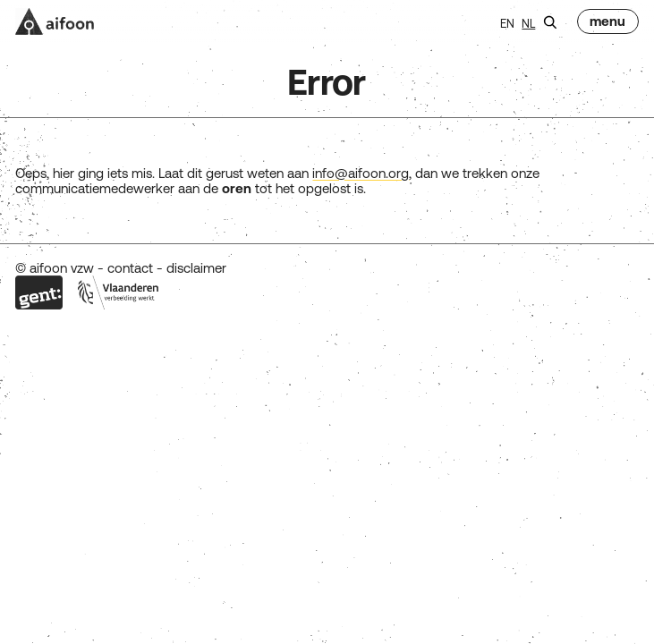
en (507, 24)
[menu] (607, 21)
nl (528, 24)
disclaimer (196, 268)
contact (130, 268)
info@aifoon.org (361, 173)
